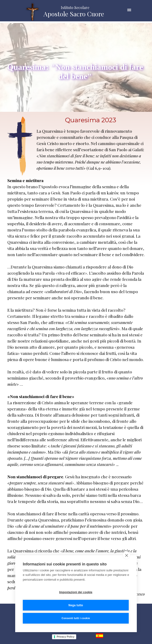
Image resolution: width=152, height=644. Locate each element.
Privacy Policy (66, 637)
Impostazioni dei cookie (76, 592)
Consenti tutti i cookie (76, 618)
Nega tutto (76, 605)
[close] (126, 555)
